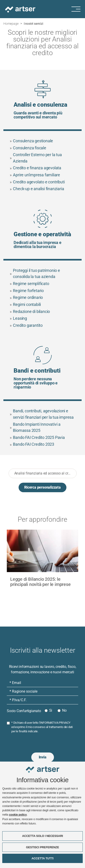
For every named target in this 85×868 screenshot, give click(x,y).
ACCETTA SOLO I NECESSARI (42, 836)
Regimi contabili (25, 304)
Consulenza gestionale (32, 141)
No (64, 710)
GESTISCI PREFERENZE (43, 847)
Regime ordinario (26, 298)
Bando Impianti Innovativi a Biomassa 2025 (35, 427)
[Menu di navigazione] (78, 9)
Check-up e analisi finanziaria (37, 189)
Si (51, 710)
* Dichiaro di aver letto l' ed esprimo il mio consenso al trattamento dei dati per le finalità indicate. (42, 727)
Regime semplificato (29, 284)
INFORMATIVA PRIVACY (55, 723)
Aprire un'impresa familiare (35, 175)
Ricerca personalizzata (42, 487)
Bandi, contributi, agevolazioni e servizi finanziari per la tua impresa (42, 414)
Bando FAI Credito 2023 (32, 444)
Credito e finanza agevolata (35, 168)
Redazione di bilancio (30, 311)
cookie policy (18, 815)
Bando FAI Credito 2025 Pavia (37, 437)
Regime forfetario (27, 291)
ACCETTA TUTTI (42, 858)
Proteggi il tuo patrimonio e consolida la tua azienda (35, 274)
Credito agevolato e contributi (37, 182)
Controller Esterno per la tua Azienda (36, 158)
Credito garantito (26, 325)
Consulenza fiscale (28, 148)
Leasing (18, 318)
